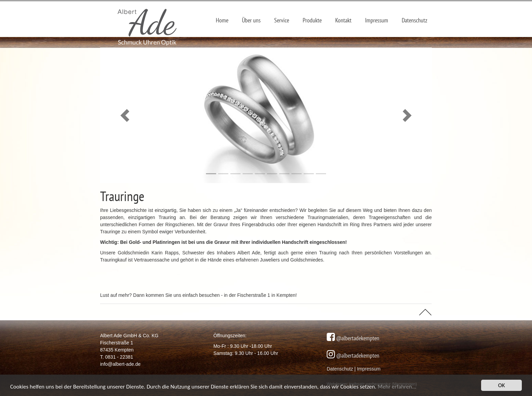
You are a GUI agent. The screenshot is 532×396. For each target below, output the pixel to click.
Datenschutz (414, 20)
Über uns (251, 20)
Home (222, 20)
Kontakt (343, 20)
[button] (125, 115)
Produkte (312, 20)
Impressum (377, 20)
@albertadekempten (357, 338)
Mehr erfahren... (397, 387)
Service (282, 20)
